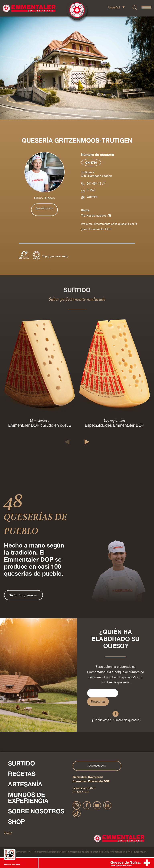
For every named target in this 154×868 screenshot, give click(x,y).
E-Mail (91, 190)
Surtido (21, 763)
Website (92, 197)
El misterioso (40, 420)
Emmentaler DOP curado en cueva (40, 425)
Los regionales (114, 420)
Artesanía (25, 784)
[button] (67, 442)
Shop (16, 822)
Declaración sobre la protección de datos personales (75, 852)
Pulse (8, 833)
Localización (44, 208)
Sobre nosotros (36, 811)
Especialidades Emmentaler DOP (114, 425)
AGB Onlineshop (113, 852)
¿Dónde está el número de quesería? (117, 720)
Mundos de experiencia (28, 798)
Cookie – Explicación (135, 852)
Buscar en (98, 701)
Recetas (22, 774)
